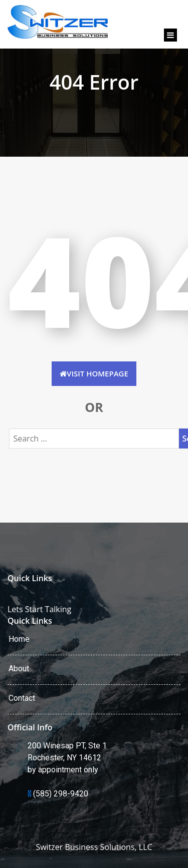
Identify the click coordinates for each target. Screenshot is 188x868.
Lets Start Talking (39, 609)
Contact (22, 698)
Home (19, 639)
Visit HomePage (94, 373)
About (19, 669)
